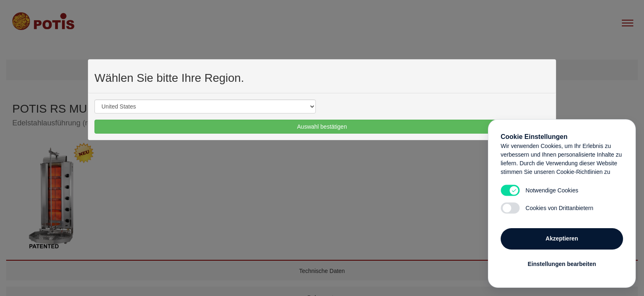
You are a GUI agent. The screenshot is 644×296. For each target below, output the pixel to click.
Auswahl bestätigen (322, 127)
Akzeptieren (562, 238)
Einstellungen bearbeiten (562, 264)
